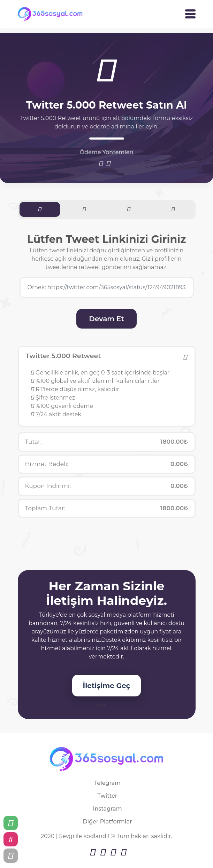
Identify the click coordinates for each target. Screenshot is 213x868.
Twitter (108, 796)
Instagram (107, 809)
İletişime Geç (107, 686)
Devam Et (106, 319)
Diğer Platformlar (107, 822)
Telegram (107, 783)
